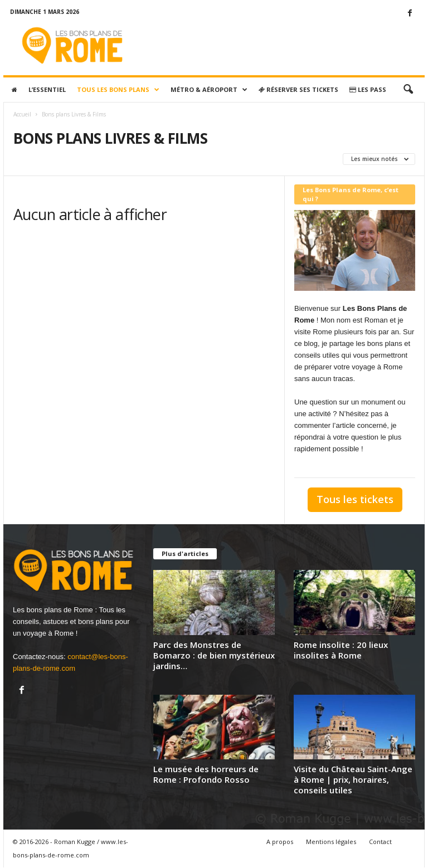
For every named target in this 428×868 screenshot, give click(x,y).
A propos (280, 842)
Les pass (368, 89)
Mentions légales (331, 842)
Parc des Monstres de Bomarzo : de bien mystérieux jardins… (214, 655)
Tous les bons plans (118, 90)
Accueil (22, 114)
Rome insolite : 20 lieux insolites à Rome (341, 650)
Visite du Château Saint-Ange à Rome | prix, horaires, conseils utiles (353, 779)
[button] (408, 90)
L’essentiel (47, 89)
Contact (380, 842)
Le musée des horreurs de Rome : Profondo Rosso (206, 774)
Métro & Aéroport (209, 90)
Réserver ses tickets (298, 89)
